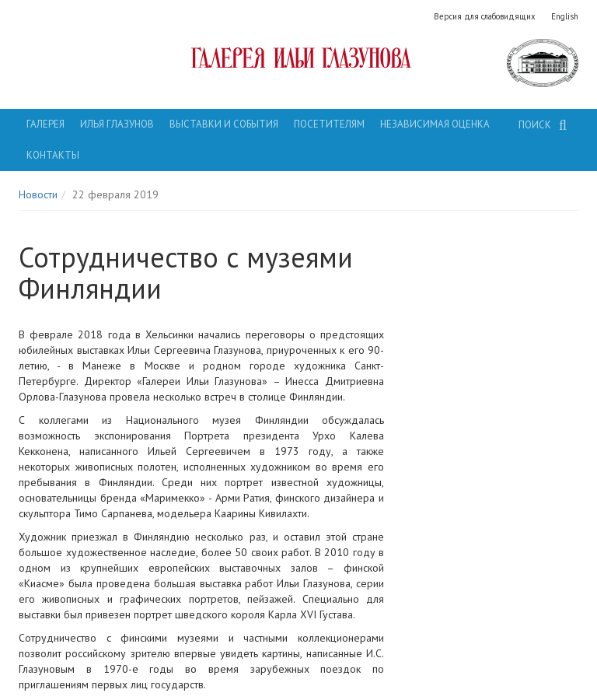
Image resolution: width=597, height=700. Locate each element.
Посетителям (329, 124)
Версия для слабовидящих (485, 16)
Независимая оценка (435, 124)
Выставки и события (224, 124)
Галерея (45, 124)
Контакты (53, 155)
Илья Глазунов (117, 124)
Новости (38, 194)
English (565, 16)
